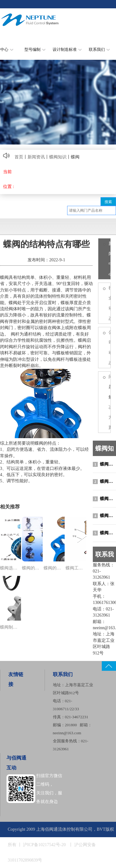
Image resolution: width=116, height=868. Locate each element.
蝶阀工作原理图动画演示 (104, 533)
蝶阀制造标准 (104, 482)
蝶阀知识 (58, 157)
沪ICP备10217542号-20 (44, 845)
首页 (19, 157)
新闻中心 (110, 259)
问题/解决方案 (110, 402)
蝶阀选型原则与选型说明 (104, 464)
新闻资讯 (36, 157)
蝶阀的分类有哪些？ (104, 499)
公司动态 (110, 348)
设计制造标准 (67, 49)
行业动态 (110, 303)
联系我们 (99, 49)
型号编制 (35, 49)
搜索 (108, 202)
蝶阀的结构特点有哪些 (104, 516)
